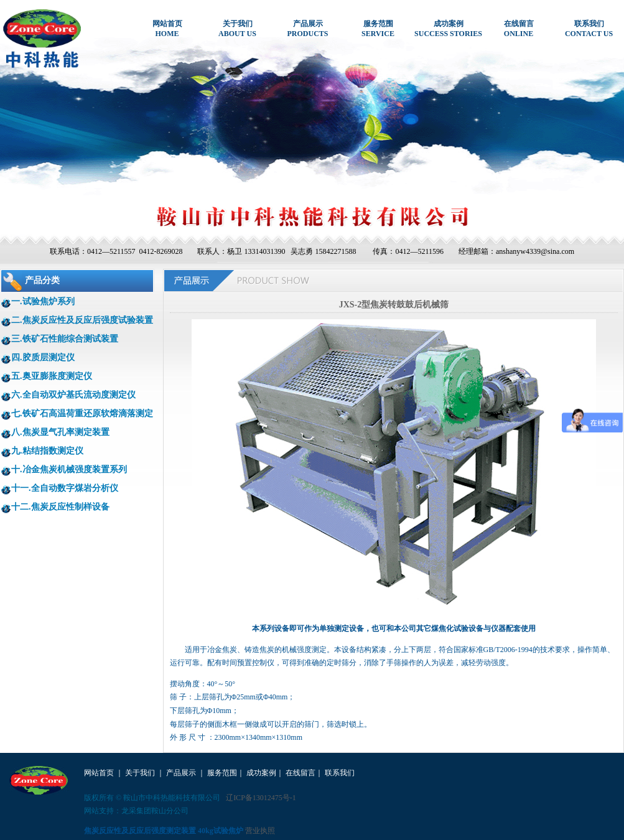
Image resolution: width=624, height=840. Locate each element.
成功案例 (261, 773)
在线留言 (300, 773)
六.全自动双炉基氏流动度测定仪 (73, 395)
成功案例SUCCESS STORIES (448, 29)
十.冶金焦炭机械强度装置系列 (69, 469)
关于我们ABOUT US (237, 29)
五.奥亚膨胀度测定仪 (52, 376)
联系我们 (340, 773)
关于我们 (140, 773)
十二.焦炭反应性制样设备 (60, 507)
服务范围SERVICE (378, 29)
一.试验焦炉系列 (43, 301)
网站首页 (99, 773)
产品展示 (181, 773)
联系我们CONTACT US (589, 29)
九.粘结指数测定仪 (47, 451)
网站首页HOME (167, 29)
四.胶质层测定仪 (43, 357)
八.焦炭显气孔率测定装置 (60, 432)
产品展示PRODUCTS (307, 29)
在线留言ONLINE (519, 29)
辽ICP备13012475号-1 (261, 798)
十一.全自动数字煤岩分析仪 (65, 488)
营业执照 (260, 831)
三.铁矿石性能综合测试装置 (65, 339)
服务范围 (222, 773)
